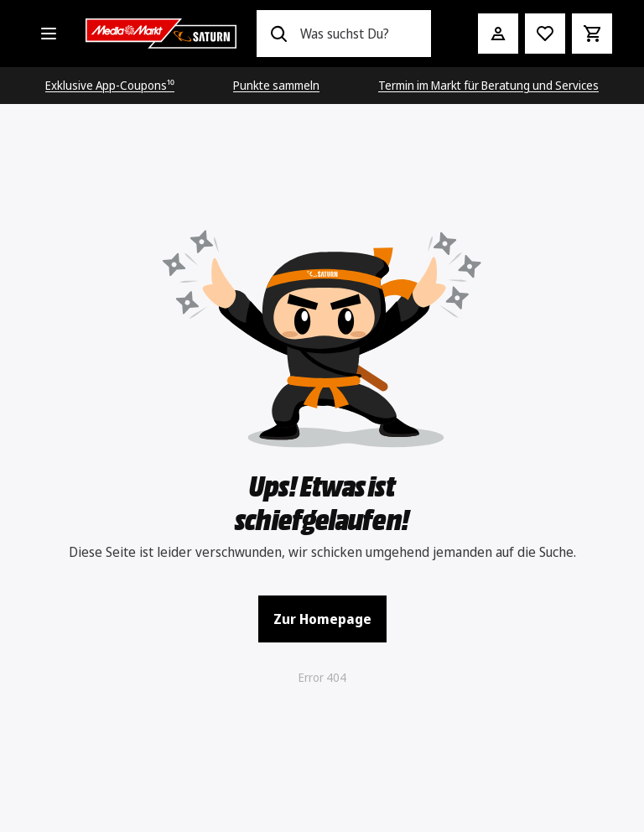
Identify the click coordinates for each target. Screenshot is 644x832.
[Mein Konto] (498, 34)
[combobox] (358, 34)
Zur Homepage (322, 619)
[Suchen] (278, 34)
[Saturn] (161, 34)
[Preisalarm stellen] (545, 34)
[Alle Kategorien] (49, 34)
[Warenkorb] (592, 34)
